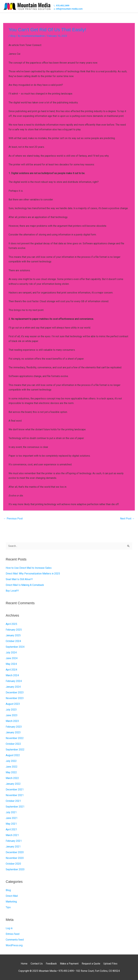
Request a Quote (91, 964)
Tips (8, 907)
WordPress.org (14, 945)
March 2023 (12, 721)
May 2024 (11, 664)
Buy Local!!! (12, 591)
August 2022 (13, 755)
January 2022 (13, 784)
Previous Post (13, 519)
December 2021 (15, 790)
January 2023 (13, 732)
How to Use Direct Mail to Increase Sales (29, 568)
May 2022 (11, 772)
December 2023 (15, 692)
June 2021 (12, 818)
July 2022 (11, 761)
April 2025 (11, 624)
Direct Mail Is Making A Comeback (25, 585)
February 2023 (14, 727)
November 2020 (15, 858)
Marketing (11, 902)
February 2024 (14, 681)
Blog (13, 36)
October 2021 (13, 801)
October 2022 (13, 744)
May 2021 (11, 824)
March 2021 (12, 835)
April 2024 (11, 670)
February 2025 (14, 630)
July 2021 (11, 812)
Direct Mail (12, 896)
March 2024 (12, 675)
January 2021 (13, 847)
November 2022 (15, 738)
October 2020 (13, 864)
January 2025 (13, 635)
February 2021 (14, 841)
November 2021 (15, 795)
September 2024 (15, 647)
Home (24, 964)
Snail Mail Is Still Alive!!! (19, 579)
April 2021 (11, 829)
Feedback (51, 964)
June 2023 (12, 715)
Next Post (127, 519)
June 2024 (12, 658)
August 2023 (13, 704)
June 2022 (12, 767)
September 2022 (15, 750)
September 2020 (15, 869)
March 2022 (12, 778)
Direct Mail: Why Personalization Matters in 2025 (33, 574)
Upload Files (110, 964)
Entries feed (13, 934)
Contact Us (37, 964)
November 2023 (15, 698)
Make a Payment (69, 964)
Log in (9, 928)
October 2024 (13, 641)
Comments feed (15, 940)
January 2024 (13, 687)
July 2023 (11, 710)
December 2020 (15, 852)
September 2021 (15, 807)
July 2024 (11, 653)
